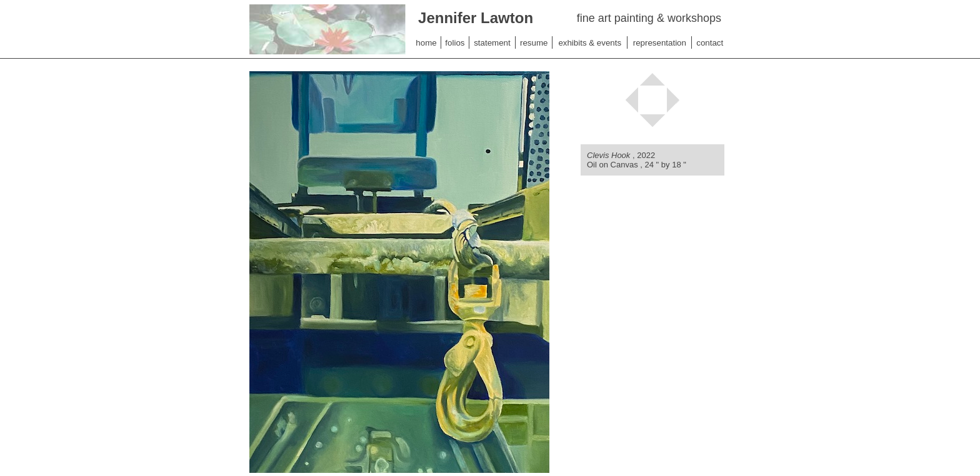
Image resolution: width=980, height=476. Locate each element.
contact (710, 43)
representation (660, 43)
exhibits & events (590, 43)
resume (534, 43)
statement (492, 43)
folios (455, 43)
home (426, 43)
